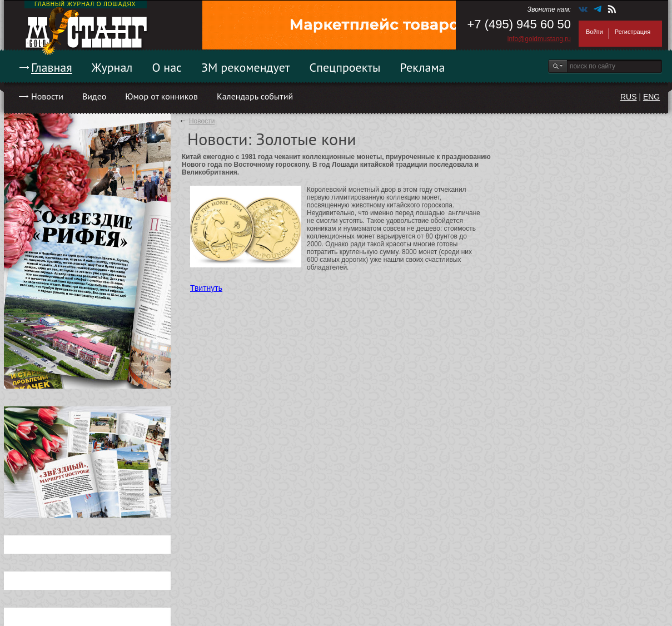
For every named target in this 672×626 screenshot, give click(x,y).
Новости (47, 96)
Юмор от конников (161, 96)
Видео (94, 96)
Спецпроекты (345, 67)
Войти (594, 32)
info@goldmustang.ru (539, 39)
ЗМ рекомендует (246, 67)
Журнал (112, 67)
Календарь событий (255, 96)
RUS (629, 97)
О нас (167, 67)
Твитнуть (206, 288)
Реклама (423, 67)
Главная (52, 67)
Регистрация (633, 32)
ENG (651, 97)
